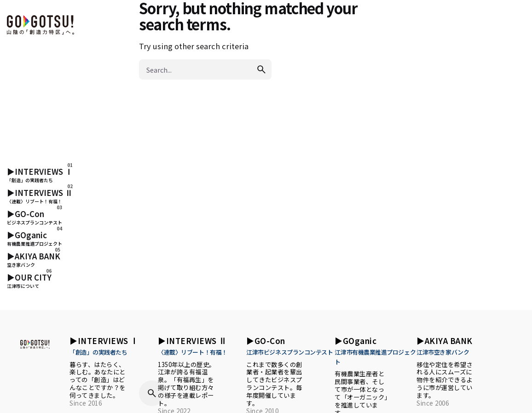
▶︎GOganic (356, 341)
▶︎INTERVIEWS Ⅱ (192, 341)
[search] (261, 69)
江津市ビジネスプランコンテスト (289, 352)
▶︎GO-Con (266, 341)
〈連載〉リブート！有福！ (193, 352)
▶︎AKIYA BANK (445, 341)
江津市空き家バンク (443, 352)
